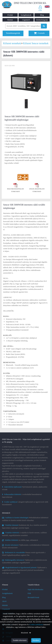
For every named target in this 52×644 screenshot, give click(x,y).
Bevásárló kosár (33, 597)
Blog (42, 15)
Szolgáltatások (26, 15)
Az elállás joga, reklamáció (20, 540)
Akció (4, 601)
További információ (20, 640)
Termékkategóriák (13, 33)
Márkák (10, 20)
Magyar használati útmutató (15, 188)
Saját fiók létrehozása (35, 589)
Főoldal (10, 15)
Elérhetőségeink (42, 20)
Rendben (36, 640)
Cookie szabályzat (36, 624)
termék (39, 33)
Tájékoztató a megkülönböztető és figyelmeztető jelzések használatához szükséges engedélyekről (24, 570)
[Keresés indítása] (44, 26)
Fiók (29, 593)
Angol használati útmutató (37, 188)
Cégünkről (26, 20)
